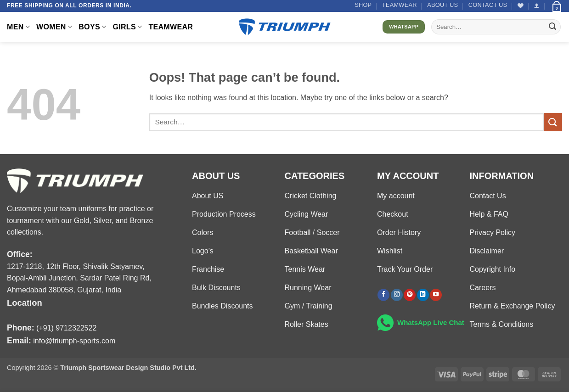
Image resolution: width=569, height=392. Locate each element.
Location (25, 303)
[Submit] (552, 27)
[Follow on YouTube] (436, 295)
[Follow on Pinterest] (410, 295)
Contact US (488, 5)
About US (442, 5)
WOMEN (54, 27)
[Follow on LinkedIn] (423, 295)
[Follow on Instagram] (397, 295)
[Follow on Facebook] (383, 295)
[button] (537, 6)
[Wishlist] (521, 6)
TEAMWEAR (400, 5)
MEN (18, 27)
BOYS (92, 27)
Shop (363, 5)
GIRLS (127, 27)
